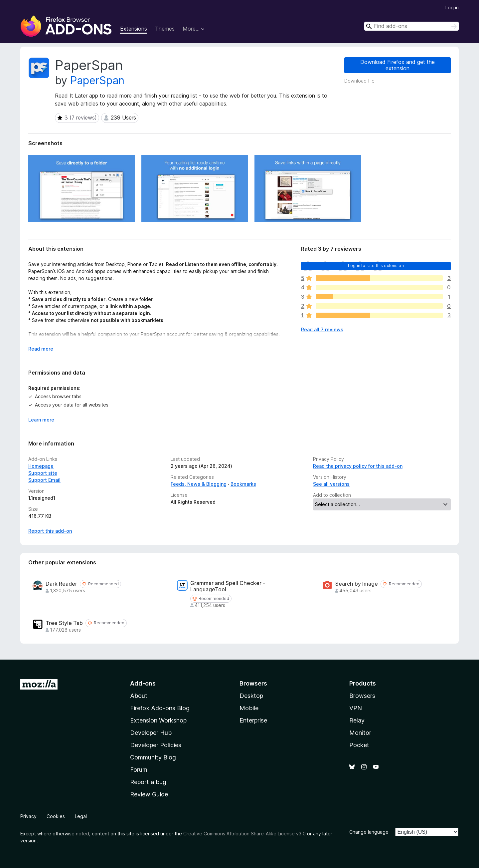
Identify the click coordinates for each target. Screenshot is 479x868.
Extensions (134, 29)
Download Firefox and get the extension (398, 65)
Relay (357, 720)
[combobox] (411, 26)
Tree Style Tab (64, 623)
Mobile (249, 708)
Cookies (56, 816)
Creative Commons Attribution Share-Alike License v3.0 (244, 834)
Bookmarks (243, 484)
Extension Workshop (158, 720)
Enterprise (253, 720)
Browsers (362, 696)
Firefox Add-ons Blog (160, 708)
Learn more (41, 420)
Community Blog (153, 757)
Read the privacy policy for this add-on (358, 466)
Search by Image (357, 584)
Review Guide (149, 794)
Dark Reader (61, 584)
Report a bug (148, 782)
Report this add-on (50, 531)
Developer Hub (151, 733)
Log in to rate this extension (376, 266)
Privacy (28, 816)
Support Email (44, 480)
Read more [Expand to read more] (41, 349)
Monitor (360, 733)
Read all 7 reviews (322, 329)
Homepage (41, 466)
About (139, 696)
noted (82, 834)
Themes (165, 29)
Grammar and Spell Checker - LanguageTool (228, 586)
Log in (452, 7)
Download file (359, 81)
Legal (81, 816)
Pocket (359, 745)
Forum (139, 770)
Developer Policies (156, 745)
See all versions (331, 484)
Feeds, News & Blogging (199, 484)
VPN (356, 708)
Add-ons (143, 683)
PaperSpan (97, 80)
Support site (43, 473)
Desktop (251, 696)
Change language (369, 832)
